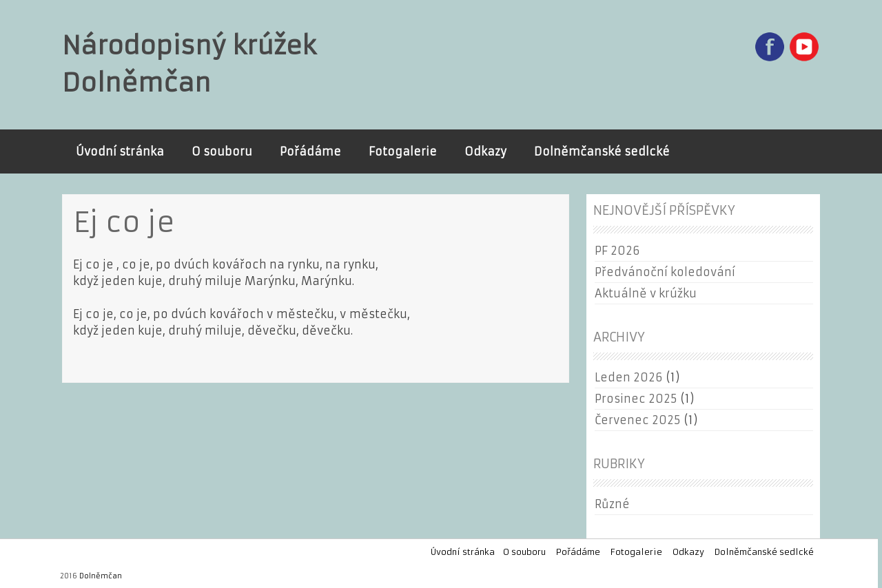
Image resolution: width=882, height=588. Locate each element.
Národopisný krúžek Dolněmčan (189, 64)
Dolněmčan (101, 576)
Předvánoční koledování (665, 272)
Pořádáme (310, 151)
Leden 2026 (628, 377)
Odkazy (485, 151)
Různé (612, 504)
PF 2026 (617, 251)
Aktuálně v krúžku (646, 293)
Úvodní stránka (120, 151)
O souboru (222, 151)
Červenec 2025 (637, 420)
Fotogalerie (403, 151)
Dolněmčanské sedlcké (602, 151)
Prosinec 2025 (636, 399)
